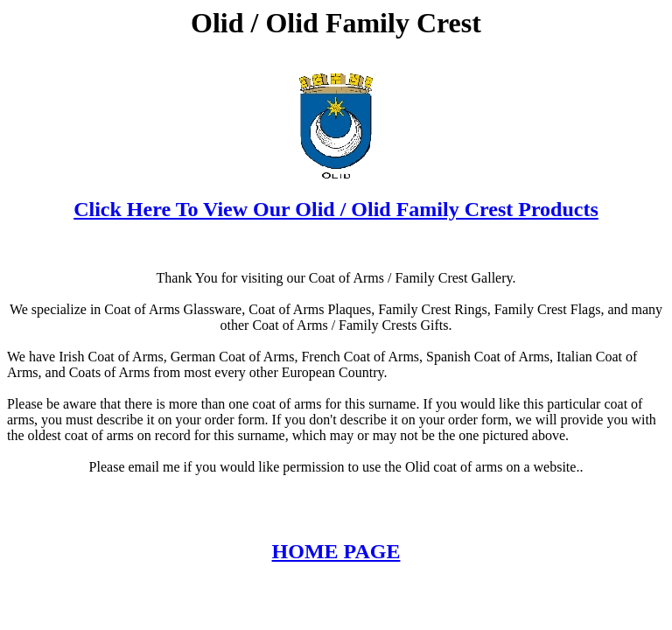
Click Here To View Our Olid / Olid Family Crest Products (336, 209)
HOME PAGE (336, 551)
